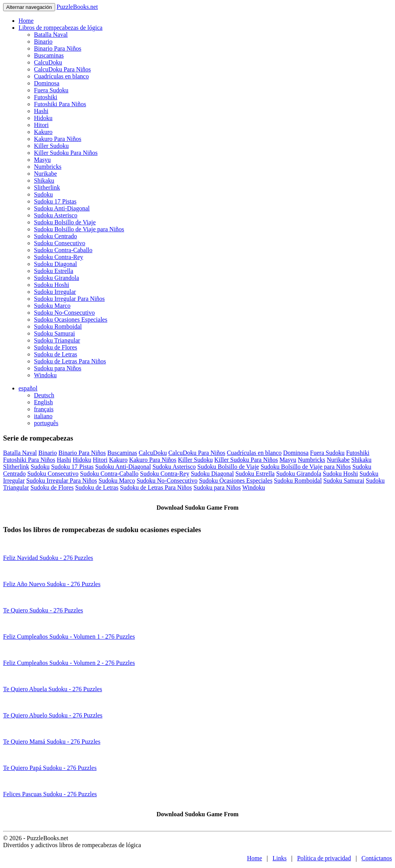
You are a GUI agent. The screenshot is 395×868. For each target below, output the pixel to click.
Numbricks (48, 167)
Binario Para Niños (58, 48)
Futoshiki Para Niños (60, 104)
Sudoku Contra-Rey (59, 257)
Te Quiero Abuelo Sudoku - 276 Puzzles (53, 715)
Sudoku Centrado (56, 236)
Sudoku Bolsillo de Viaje (65, 222)
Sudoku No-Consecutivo (64, 313)
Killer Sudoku (51, 146)
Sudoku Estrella (54, 271)
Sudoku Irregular (55, 292)
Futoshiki (46, 97)
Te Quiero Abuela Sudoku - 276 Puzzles (53, 689)
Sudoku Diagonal (56, 264)
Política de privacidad (324, 858)
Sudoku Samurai (54, 333)
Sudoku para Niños (58, 368)
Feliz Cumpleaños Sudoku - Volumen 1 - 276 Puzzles (69, 637)
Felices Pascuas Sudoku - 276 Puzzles (50, 794)
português (46, 423)
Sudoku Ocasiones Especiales (71, 320)
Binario (43, 42)
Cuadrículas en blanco (61, 76)
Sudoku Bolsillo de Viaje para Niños (79, 229)
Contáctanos (377, 858)
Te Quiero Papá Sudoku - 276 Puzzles (50, 768)
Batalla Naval (51, 35)
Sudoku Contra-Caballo (63, 250)
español (28, 388)
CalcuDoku (48, 62)
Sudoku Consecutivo (60, 243)
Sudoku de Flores (56, 347)
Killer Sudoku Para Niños (66, 153)
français (44, 409)
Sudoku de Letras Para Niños (70, 361)
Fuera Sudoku (51, 90)
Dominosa (47, 83)
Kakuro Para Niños (58, 139)
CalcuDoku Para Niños (62, 69)
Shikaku (44, 181)
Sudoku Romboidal (58, 326)
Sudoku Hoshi (51, 285)
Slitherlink (47, 187)
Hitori (41, 125)
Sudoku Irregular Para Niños (69, 299)
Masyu (42, 160)
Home (26, 21)
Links (280, 858)
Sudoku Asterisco (56, 215)
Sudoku (43, 194)
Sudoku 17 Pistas (55, 201)
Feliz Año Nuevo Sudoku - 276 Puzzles (52, 584)
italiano (43, 416)
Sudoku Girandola (57, 278)
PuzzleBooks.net (77, 7)
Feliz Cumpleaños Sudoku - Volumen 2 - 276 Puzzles (69, 663)
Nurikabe (46, 174)
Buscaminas (49, 55)
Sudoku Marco (52, 306)
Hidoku (43, 118)
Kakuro (43, 132)
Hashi (41, 111)
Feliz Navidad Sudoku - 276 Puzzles (48, 558)
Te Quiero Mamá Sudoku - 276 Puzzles (52, 742)
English (43, 402)
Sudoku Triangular (57, 340)
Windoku (45, 375)
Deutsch (44, 395)
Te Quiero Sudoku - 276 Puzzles (43, 610)
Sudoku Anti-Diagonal (62, 208)
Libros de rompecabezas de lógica (61, 28)
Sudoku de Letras (56, 354)
